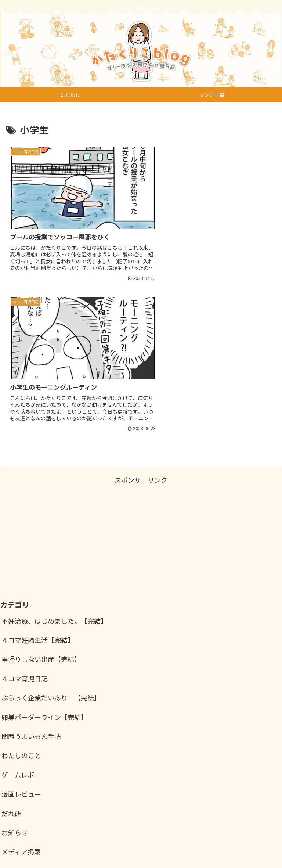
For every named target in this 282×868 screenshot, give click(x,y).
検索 (269, 806)
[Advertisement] (141, 375)
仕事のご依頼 (72, 844)
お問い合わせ (210, 844)
